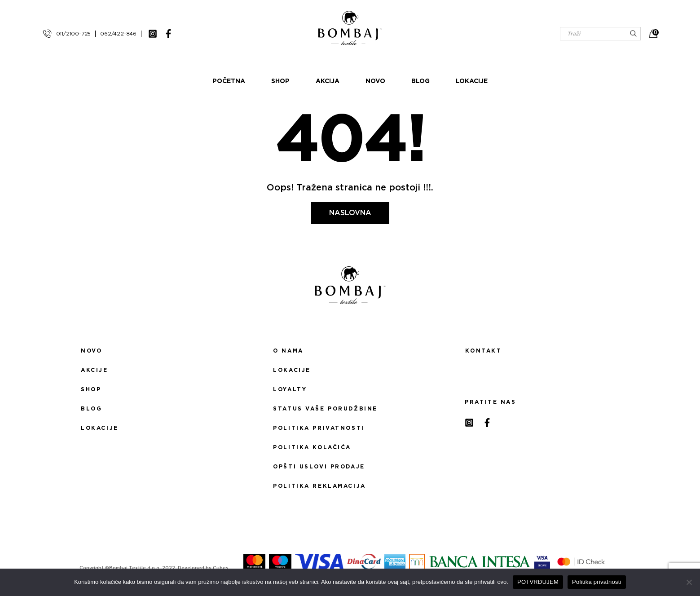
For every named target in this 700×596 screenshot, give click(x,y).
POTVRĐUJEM (538, 582)
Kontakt (483, 351)
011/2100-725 (74, 34)
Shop (280, 81)
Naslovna (350, 213)
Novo (375, 81)
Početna (229, 81)
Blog (420, 81)
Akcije (94, 370)
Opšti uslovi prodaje (319, 467)
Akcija (328, 81)
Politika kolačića (312, 447)
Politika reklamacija (319, 486)
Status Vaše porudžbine (325, 409)
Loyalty (290, 389)
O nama (288, 351)
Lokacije (472, 81)
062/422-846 (118, 34)
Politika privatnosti (319, 428)
